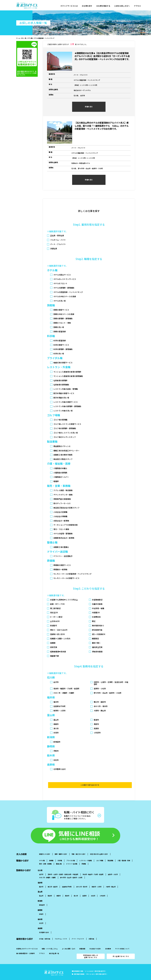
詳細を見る (89, 107)
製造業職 (110, 854)
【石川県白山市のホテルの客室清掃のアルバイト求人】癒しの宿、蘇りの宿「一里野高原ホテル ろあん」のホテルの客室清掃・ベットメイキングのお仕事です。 (102, 126)
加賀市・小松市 (113, 868)
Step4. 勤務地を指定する (89, 666)
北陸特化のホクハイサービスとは (27, 942)
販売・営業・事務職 (45, 857)
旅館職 (51, 854)
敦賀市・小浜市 (97, 880)
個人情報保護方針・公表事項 (26, 947)
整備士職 (59, 857)
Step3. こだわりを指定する (89, 589)
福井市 (41, 880)
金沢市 (41, 868)
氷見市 (93, 889)
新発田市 (42, 899)
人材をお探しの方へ (124, 6)
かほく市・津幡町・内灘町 (47, 871)
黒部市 (67, 889)
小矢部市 (102, 889)
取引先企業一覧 (54, 947)
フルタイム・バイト (61, 932)
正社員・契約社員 (45, 932)
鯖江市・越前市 (53, 880)
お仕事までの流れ (95, 942)
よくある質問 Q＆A (68, 942)
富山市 (41, 889)
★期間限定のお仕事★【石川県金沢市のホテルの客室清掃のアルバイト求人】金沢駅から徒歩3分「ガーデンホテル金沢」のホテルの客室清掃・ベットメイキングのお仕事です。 (102, 56)
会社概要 (108, 942)
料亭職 (60, 854)
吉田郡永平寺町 (67, 880)
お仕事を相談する (105, 6)
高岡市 (84, 889)
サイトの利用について (122, 942)
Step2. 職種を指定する (89, 259)
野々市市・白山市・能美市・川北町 (71, 871)
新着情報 (82, 942)
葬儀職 (84, 857)
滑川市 (76, 889)
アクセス (140, 6)
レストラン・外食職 (85, 854)
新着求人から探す (45, 848)
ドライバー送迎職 (72, 857)
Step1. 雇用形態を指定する (89, 225)
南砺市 (58, 889)
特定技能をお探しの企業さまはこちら (91, 950)
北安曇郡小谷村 (44, 926)
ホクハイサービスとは (69, 6)
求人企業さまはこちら (121, 950)
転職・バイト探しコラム (50, 942)
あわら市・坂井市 (82, 880)
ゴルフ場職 (100, 854)
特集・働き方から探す (79, 848)
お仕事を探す (88, 6)
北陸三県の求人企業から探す (99, 848)
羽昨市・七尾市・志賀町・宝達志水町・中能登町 (63, 868)
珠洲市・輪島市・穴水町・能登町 (93, 868)
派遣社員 (91, 932)
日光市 (41, 917)
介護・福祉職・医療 (124, 854)
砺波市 (50, 889)
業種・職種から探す (61, 848)
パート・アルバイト (78, 932)
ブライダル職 (71, 854)
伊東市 (41, 908)
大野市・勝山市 (111, 880)
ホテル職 (42, 854)
